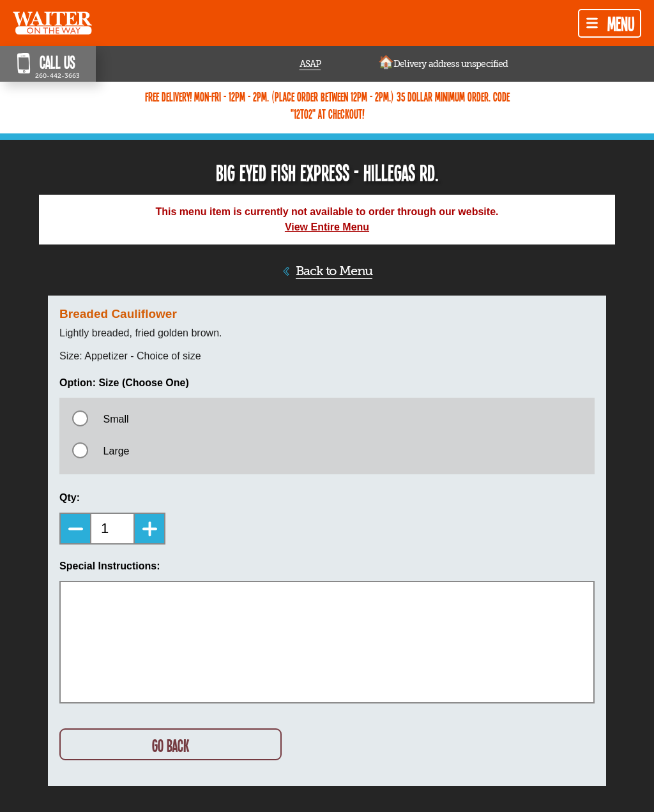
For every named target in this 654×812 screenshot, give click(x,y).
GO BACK (171, 745)
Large (117, 451)
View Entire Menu (327, 227)
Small (116, 419)
